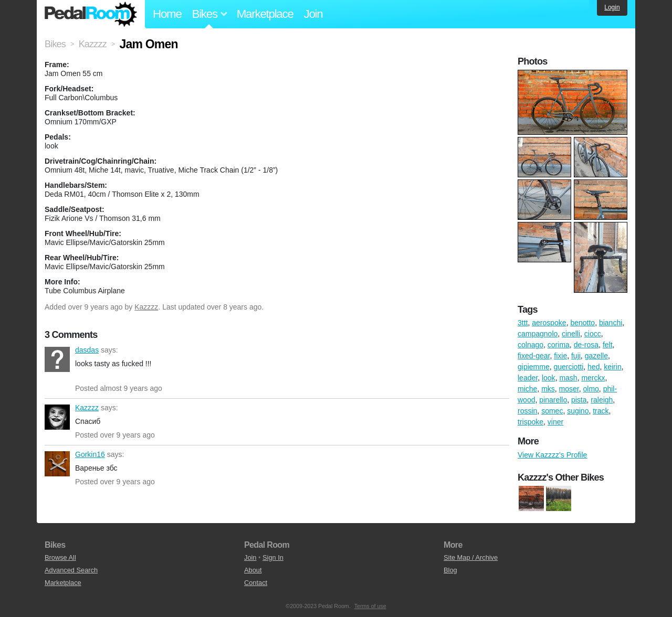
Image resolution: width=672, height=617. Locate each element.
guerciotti (568, 367)
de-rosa (586, 345)
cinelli (571, 334)
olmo (591, 389)
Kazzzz (146, 307)
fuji (576, 356)
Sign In (273, 557)
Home (167, 14)
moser (569, 389)
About (253, 570)
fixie (560, 356)
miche (527, 389)
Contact (256, 583)
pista (579, 400)
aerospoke (549, 323)
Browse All (60, 557)
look (549, 378)
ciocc (593, 334)
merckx (593, 378)
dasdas (57, 359)
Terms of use (370, 606)
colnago (531, 345)
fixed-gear (534, 356)
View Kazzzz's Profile (552, 455)
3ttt (523, 323)
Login (612, 7)
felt (608, 345)
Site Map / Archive (471, 557)
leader (528, 378)
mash (568, 378)
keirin (612, 367)
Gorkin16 (57, 464)
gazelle (596, 356)
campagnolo (538, 334)
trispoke (531, 422)
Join (313, 14)
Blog (450, 570)
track (601, 411)
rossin (527, 411)
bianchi (611, 323)
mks (548, 389)
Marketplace (265, 14)
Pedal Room (91, 14)
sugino (578, 411)
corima (559, 345)
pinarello (553, 400)
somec (552, 411)
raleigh (602, 400)
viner (555, 422)
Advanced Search (71, 570)
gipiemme (534, 367)
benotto (582, 323)
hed (594, 367)
